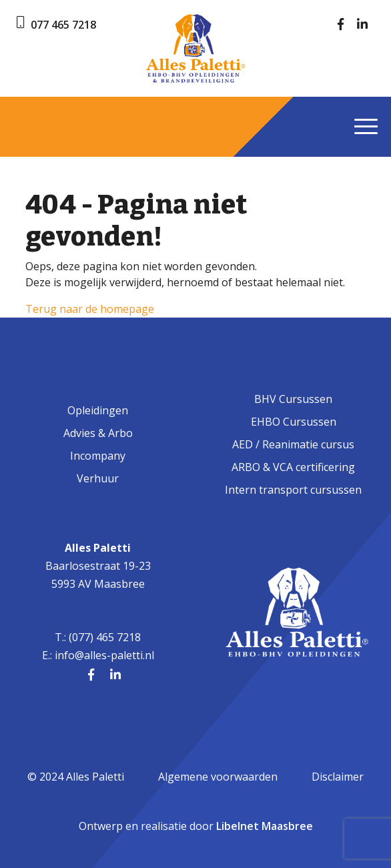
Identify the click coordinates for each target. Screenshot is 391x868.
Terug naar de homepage (90, 309)
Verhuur (98, 478)
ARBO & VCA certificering (293, 467)
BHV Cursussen (293, 399)
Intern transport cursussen (293, 490)
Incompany (98, 456)
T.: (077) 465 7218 (98, 637)
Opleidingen (98, 410)
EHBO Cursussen (294, 422)
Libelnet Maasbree (265, 826)
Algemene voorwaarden (218, 777)
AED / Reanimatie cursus (293, 444)
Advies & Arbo (98, 433)
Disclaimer (338, 777)
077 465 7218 (63, 25)
